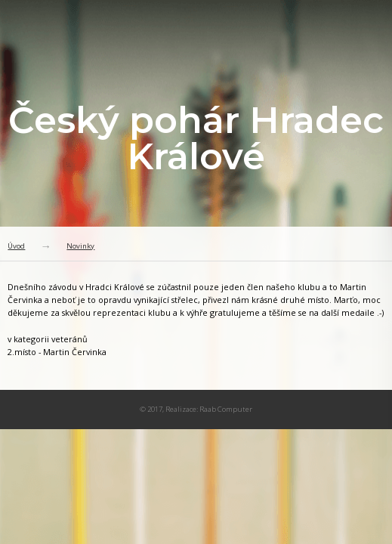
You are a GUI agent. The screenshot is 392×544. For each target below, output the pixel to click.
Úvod (16, 246)
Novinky (80, 246)
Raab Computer (226, 409)
